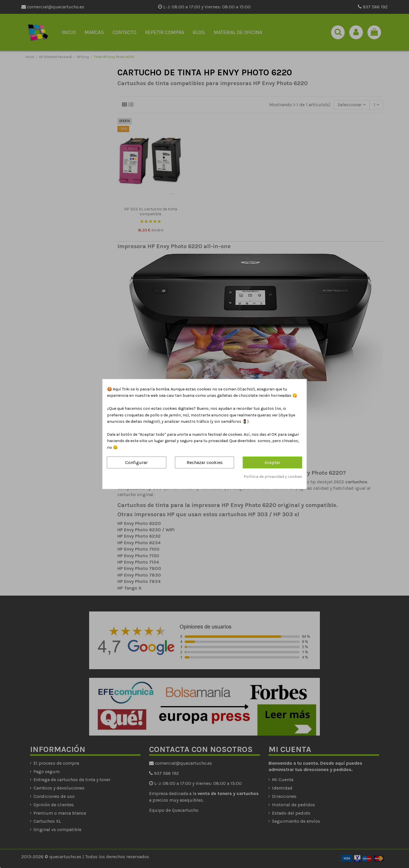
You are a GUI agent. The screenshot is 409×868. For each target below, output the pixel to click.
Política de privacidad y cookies (273, 477)
